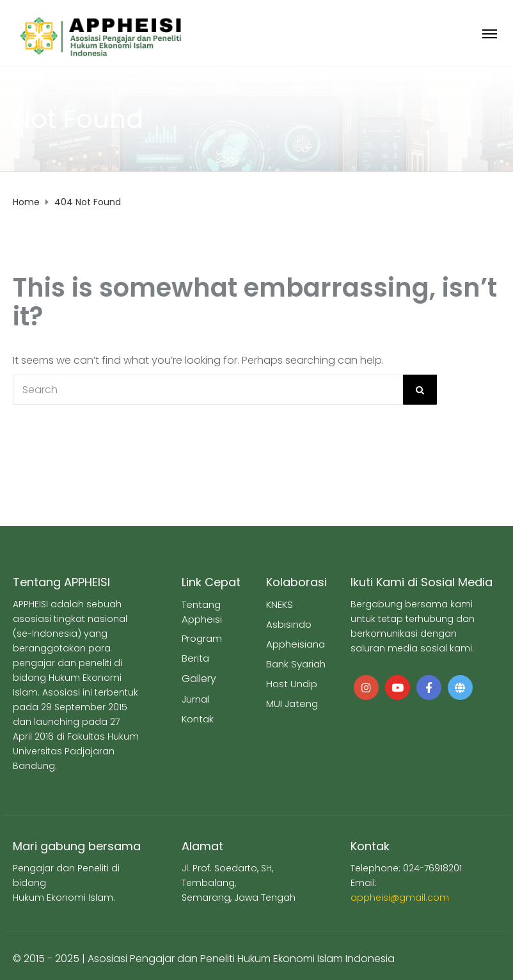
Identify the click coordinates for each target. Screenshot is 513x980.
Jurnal (195, 699)
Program (202, 638)
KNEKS (280, 604)
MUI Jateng (292, 704)
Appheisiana (296, 644)
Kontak (198, 719)
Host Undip (292, 684)
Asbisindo (289, 624)
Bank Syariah (296, 664)
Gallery (199, 679)
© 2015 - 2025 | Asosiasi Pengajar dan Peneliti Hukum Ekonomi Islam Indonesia (204, 959)
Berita (195, 658)
